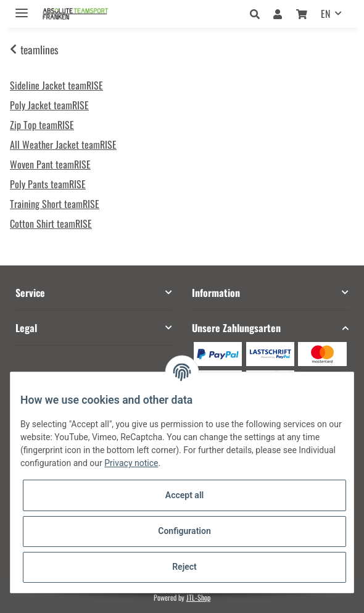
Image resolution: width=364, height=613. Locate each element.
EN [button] (325, 14)
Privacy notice (131, 463)
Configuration (184, 531)
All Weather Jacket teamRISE (63, 144)
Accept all (184, 495)
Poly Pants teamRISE (48, 184)
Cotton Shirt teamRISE (51, 223)
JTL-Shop (198, 597)
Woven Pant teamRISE (50, 164)
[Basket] (301, 14)
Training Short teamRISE (55, 204)
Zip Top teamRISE (42, 125)
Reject (184, 567)
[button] (258, 14)
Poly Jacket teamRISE (49, 105)
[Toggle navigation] (22, 8)
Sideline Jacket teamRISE (56, 85)
